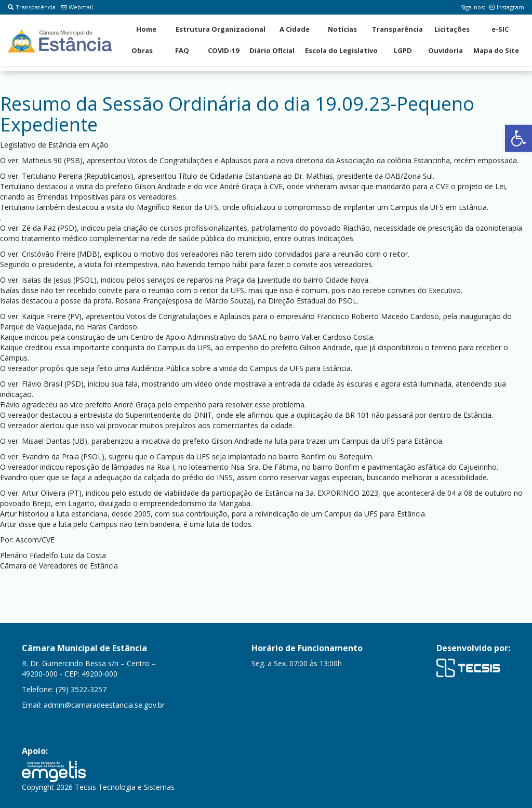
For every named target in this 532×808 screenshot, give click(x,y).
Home (146, 29)
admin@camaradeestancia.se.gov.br (104, 705)
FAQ (182, 50)
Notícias (342, 29)
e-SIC (500, 29)
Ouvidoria (445, 50)
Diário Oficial (272, 50)
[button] (518, 138)
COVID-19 (223, 50)
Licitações (452, 29)
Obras (142, 50)
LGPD (403, 50)
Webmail (77, 7)
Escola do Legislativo (341, 50)
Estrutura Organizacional (221, 29)
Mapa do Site (496, 50)
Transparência (32, 7)
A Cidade (295, 29)
